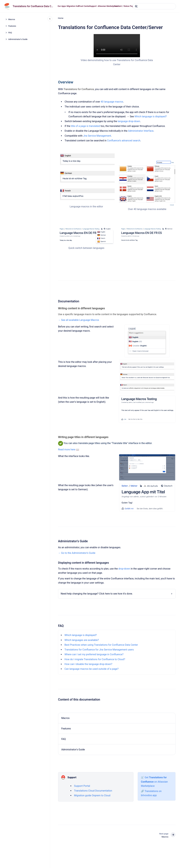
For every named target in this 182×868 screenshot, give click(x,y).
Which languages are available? (82, 640)
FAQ (10, 33)
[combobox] (154, 6)
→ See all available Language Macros (78, 320)
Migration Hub (73, 6)
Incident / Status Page (124, 6)
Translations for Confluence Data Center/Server (33, 6)
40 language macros (112, 102)
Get (147, 777)
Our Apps (62, 6)
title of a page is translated (85, 126)
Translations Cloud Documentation (93, 791)
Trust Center (84, 6)
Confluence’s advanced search (124, 141)
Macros (12, 19)
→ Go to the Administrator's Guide (77, 553)
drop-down (124, 569)
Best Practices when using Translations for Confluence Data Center (101, 645)
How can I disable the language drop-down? (88, 664)
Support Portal (82, 786)
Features (12, 26)
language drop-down (129, 121)
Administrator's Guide (18, 39)
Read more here (67, 449)
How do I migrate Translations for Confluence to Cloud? (95, 659)
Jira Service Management (97, 136)
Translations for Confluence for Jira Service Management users (99, 650)
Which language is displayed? (151, 116)
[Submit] (136, 6)
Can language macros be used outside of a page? (91, 669)
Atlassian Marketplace (108, 6)
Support (93, 6)
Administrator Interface (141, 131)
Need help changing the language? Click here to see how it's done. (97, 594)
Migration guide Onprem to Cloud (92, 795)
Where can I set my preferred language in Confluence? (94, 654)
